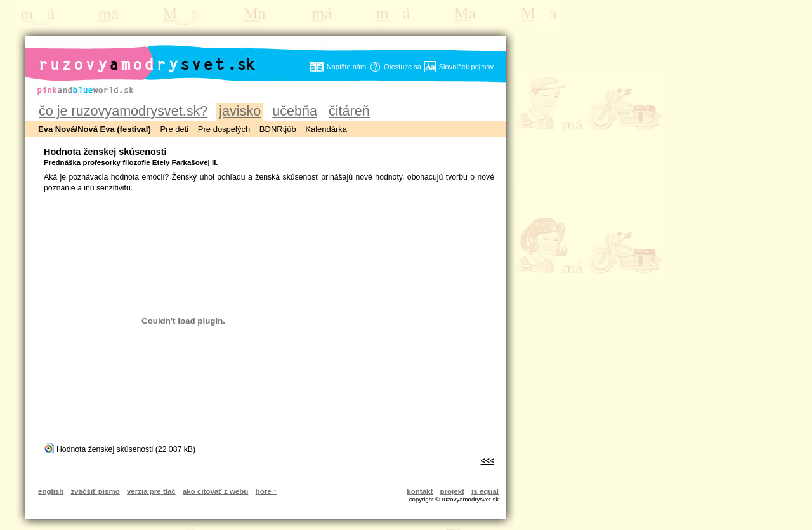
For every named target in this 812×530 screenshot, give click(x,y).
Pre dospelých (224, 129)
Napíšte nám (346, 67)
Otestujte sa (403, 67)
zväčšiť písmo (95, 491)
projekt (452, 491)
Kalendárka (326, 129)
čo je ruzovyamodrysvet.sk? (123, 111)
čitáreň (349, 111)
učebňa (295, 111)
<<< (488, 461)
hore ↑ (266, 491)
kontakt (420, 491)
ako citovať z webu (215, 491)
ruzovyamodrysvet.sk (132, 54)
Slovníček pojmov (466, 67)
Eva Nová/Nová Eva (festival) (95, 129)
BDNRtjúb (278, 129)
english (51, 491)
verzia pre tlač (151, 491)
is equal (485, 491)
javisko (240, 111)
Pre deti (174, 129)
